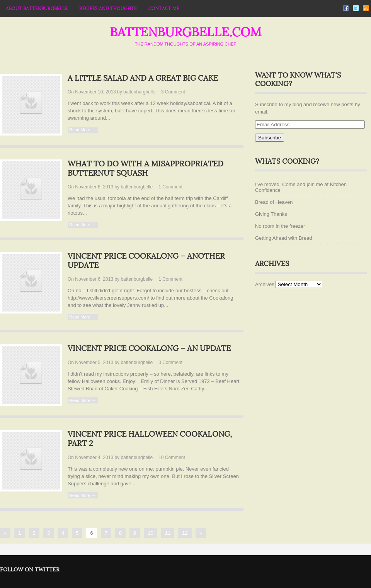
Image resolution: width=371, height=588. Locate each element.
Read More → (82, 130)
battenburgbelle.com (185, 32)
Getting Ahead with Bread (283, 238)
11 (168, 533)
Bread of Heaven (274, 202)
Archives (265, 284)
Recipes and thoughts (108, 8)
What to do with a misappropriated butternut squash (146, 169)
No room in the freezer (280, 226)
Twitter (356, 8)
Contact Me (164, 8)
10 (172, 458)
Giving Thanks (271, 214)
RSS (366, 8)
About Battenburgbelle (37, 8)
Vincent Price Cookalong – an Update (149, 349)
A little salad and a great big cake (143, 78)
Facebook (346, 8)
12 (185, 533)
